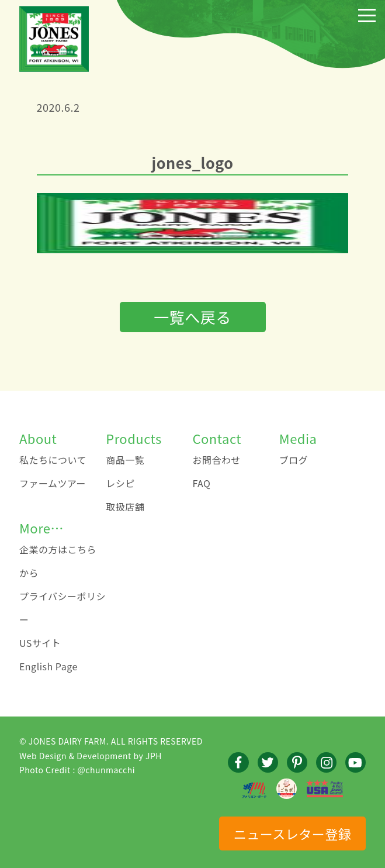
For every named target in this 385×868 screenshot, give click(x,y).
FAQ (202, 483)
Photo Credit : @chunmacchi (77, 770)
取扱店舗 (125, 507)
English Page (48, 666)
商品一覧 (125, 460)
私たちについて (53, 460)
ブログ (294, 460)
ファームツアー (53, 483)
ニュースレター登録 (292, 833)
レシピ (120, 483)
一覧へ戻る (192, 317)
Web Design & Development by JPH (91, 756)
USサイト (40, 643)
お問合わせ (217, 460)
